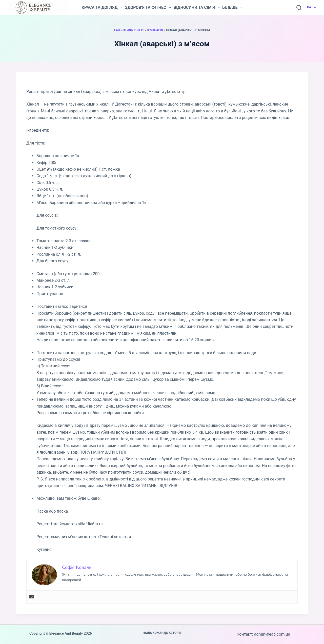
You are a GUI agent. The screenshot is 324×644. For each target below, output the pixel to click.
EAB (117, 30)
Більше (232, 8)
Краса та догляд (102, 8)
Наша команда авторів (162, 633)
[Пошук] (299, 8)
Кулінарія (155, 30)
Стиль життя (134, 30)
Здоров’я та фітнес (148, 8)
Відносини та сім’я (197, 8)
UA (312, 8)
